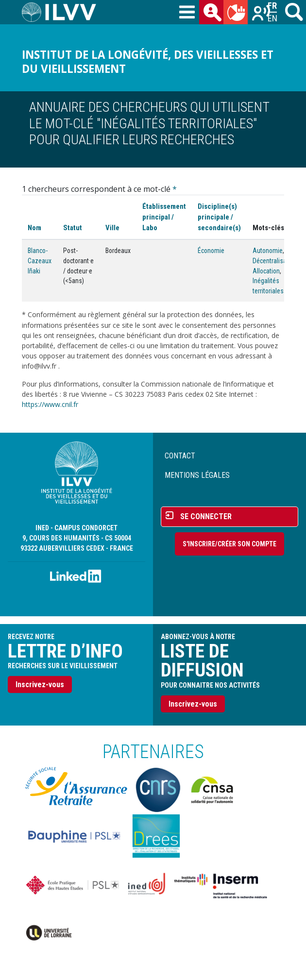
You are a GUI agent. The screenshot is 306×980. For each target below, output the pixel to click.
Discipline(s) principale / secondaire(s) (219, 217)
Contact (180, 456)
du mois (238, 14)
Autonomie (268, 251)
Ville (112, 228)
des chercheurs (213, 14)
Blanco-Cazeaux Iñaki (40, 261)
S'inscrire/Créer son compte (229, 544)
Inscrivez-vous (40, 684)
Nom (34, 228)
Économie (211, 251)
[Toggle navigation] (187, 13)
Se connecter (206, 516)
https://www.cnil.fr (50, 404)
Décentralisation (275, 261)
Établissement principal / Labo (164, 217)
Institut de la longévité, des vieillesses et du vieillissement (148, 62)
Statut (73, 228)
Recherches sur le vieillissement (262, 14)
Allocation (266, 271)
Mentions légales (197, 475)
